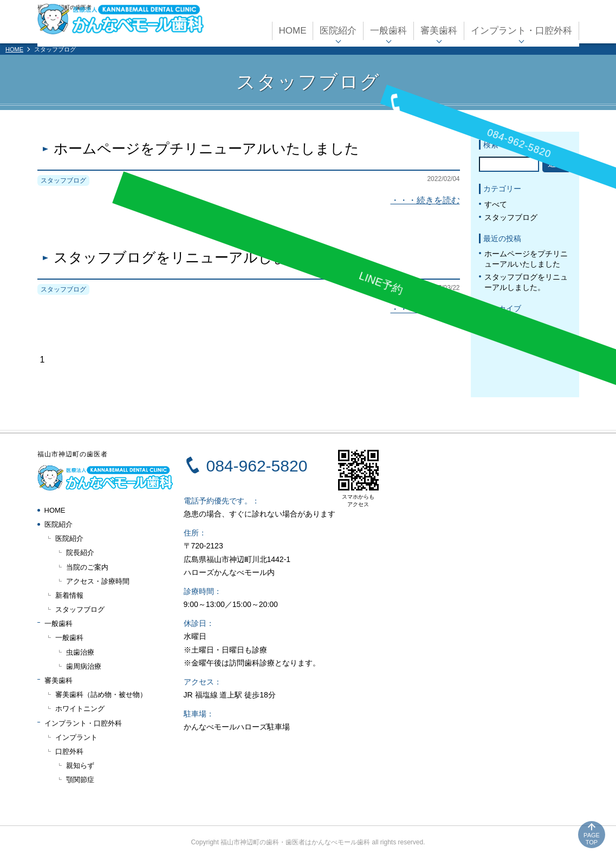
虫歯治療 (80, 652)
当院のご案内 (87, 567)
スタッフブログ (511, 218)
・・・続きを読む (425, 200)
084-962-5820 (257, 466)
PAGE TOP (592, 839)
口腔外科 (69, 751)
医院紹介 (338, 28)
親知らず (80, 766)
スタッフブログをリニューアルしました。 (192, 258)
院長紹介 (80, 553)
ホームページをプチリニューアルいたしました (206, 149)
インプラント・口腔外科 (521, 28)
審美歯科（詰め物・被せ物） (101, 695)
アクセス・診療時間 (98, 581)
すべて (496, 205)
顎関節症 (80, 780)
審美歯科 (439, 28)
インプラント (76, 737)
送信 (556, 163)
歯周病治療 (84, 666)
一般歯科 (388, 28)
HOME (292, 28)
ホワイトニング (80, 709)
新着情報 (69, 595)
